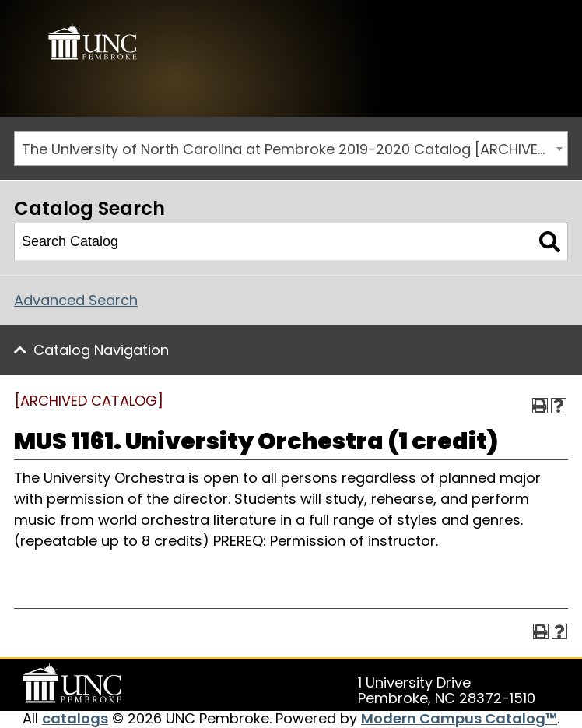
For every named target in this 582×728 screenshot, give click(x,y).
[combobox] (291, 148)
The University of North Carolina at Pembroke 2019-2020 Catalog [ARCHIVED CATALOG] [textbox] (295, 149)
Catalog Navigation (101, 350)
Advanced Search (76, 300)
